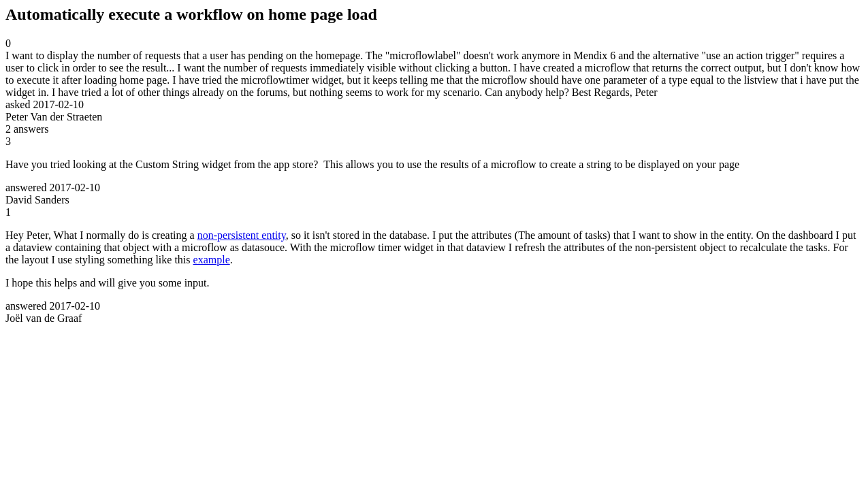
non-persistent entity (242, 235)
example (212, 260)
